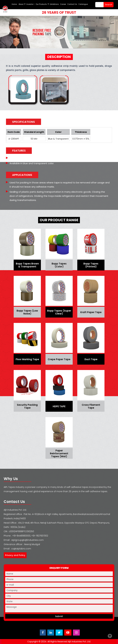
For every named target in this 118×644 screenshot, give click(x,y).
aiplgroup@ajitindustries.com (27, 540)
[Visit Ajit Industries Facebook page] (43, 633)
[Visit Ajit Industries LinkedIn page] (51, 633)
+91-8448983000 (21, 536)
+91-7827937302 (40, 536)
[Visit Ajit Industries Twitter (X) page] (59, 633)
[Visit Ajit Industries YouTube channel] (68, 633)
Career (63, 4)
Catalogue (83, 4)
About (21, 4)
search (109, 5)
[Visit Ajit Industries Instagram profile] (76, 633)
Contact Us (72, 4)
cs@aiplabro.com (21, 549)
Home (14, 4)
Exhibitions (54, 4)
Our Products (41, 4)
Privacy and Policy (15, 555)
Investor (30, 4)
